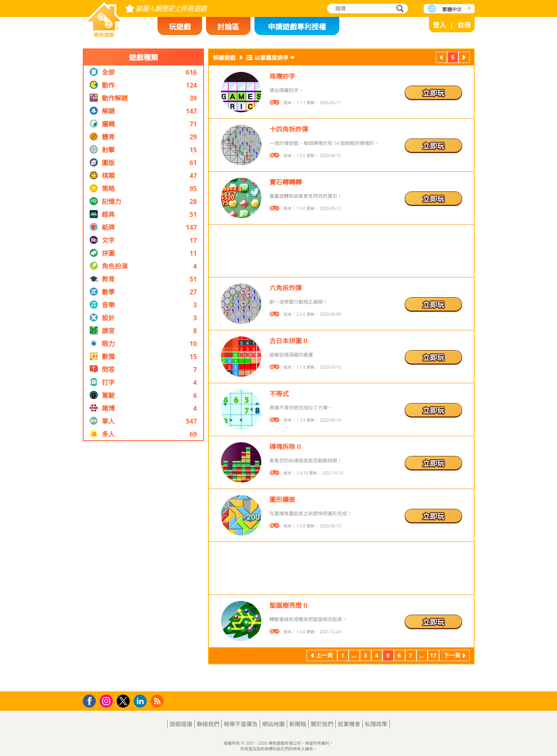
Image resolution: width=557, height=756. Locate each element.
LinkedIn (142, 701)
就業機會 (349, 724)
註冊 (464, 25)
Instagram (107, 700)
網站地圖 (273, 724)
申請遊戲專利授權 (297, 27)
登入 (439, 25)
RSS (158, 701)
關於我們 (322, 724)
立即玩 (433, 93)
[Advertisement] (143, 566)
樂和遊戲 (104, 17)
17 (433, 655)
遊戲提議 (181, 724)
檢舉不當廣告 (241, 724)
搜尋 (399, 9)
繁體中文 (452, 9)
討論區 (228, 27)
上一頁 (441, 58)
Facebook (91, 700)
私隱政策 (376, 724)
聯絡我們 (208, 724)
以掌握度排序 (271, 58)
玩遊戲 (180, 27)
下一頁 (464, 58)
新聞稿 (298, 724)
